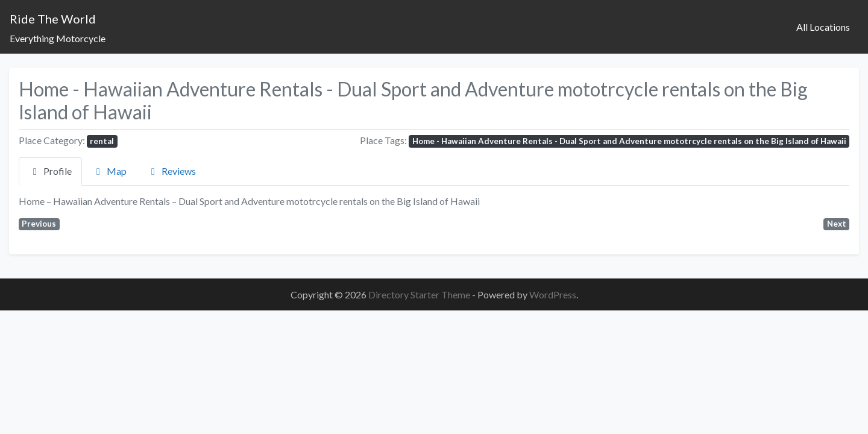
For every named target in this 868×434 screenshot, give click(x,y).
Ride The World (53, 19)
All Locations (823, 27)
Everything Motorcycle (58, 38)
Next (837, 224)
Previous (39, 224)
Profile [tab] (50, 171)
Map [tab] (109, 171)
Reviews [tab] (171, 171)
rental (102, 141)
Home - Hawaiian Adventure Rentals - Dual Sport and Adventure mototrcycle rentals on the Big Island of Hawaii (629, 141)
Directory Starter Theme (420, 294)
